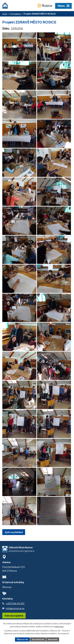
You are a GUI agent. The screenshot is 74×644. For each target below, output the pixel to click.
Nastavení (53, 639)
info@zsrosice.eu (15, 608)
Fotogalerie (15, 14)
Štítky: (6, 28)
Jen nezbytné (38, 639)
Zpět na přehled (14, 532)
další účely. (60, 626)
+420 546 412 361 (15, 603)
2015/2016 (17, 28)
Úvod (5, 14)
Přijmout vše (22, 639)
